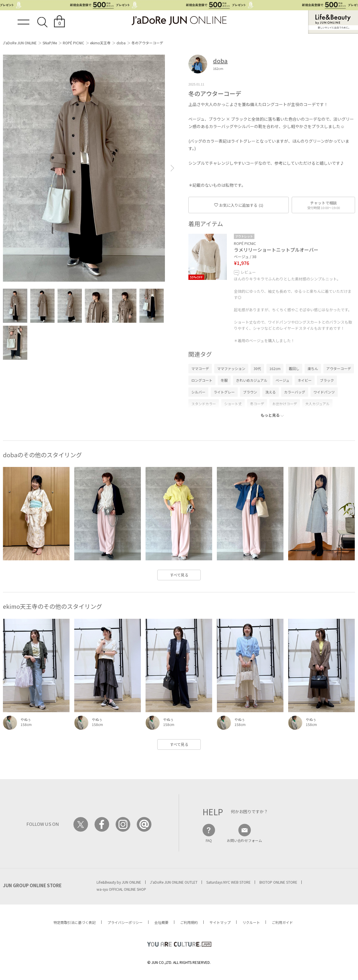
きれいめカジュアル (252, 380)
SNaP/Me (50, 43)
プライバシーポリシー (125, 922)
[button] (173, 168)
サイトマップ (220, 922)
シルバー (198, 392)
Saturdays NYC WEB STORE (228, 882)
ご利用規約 (189, 922)
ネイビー (305, 380)
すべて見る (179, 575)
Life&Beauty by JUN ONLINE (119, 882)
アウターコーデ (339, 368)
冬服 (224, 380)
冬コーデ (257, 404)
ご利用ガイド (282, 922)
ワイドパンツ (324, 392)
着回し (294, 368)
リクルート (251, 922)
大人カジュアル (317, 404)
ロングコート (202, 380)
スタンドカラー (204, 404)
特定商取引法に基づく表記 (75, 922)
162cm (275, 368)
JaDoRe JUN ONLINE (179, 21)
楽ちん (313, 368)
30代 (257, 368)
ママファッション (231, 368)
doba (121, 43)
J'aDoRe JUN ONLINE (20, 43)
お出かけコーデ (285, 404)
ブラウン (250, 392)
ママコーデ (200, 368)
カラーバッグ (295, 392)
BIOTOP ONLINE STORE (278, 882)
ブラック (327, 380)
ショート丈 (233, 404)
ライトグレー (224, 392)
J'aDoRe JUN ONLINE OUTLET (174, 882)
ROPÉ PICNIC (74, 43)
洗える (271, 392)
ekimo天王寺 (100, 43)
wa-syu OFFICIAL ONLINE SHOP (121, 889)
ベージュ (282, 380)
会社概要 (161, 922)
